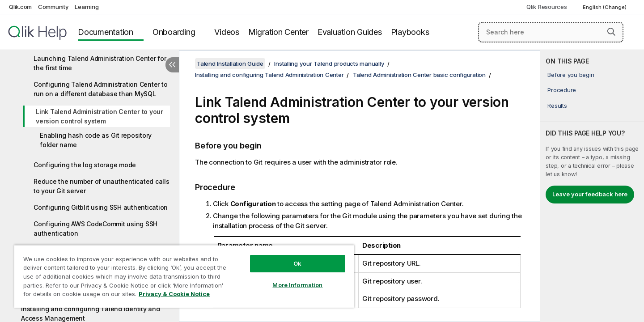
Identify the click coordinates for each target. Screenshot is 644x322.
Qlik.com (20, 7)
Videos (227, 32)
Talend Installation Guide (230, 64)
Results (557, 106)
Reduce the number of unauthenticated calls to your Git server (102, 186)
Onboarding (174, 32)
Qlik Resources (547, 7)
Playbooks (410, 32)
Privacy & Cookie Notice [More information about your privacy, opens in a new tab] (174, 294)
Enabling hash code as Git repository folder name (96, 140)
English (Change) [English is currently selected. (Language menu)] (605, 7)
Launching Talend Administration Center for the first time (100, 63)
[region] (184, 276)
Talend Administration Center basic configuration (419, 75)
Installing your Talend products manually (329, 64)
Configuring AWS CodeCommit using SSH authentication (95, 229)
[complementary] (592, 186)
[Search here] (551, 32)
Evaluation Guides (350, 32)
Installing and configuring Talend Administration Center (269, 75)
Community (53, 7)
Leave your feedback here (590, 194)
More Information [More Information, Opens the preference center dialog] (297, 285)
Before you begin (571, 75)
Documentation (106, 32)
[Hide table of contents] (172, 65)
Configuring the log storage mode (85, 165)
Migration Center (278, 32)
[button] (611, 32)
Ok (297, 263)
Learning (87, 7)
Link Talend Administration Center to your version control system (100, 116)
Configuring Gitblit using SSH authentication (101, 207)
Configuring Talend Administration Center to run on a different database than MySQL (100, 89)
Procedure (562, 90)
